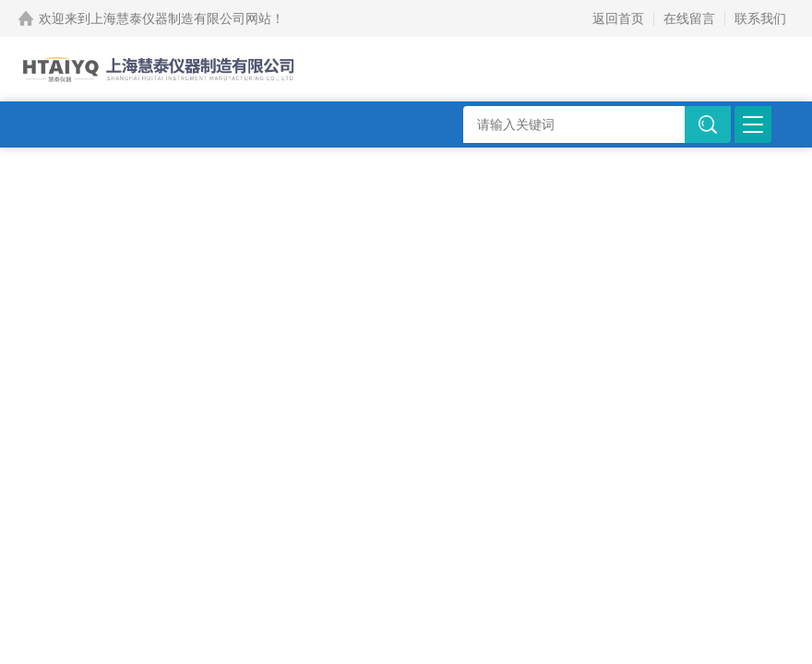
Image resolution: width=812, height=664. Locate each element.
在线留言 (689, 18)
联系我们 (760, 18)
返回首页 (618, 18)
